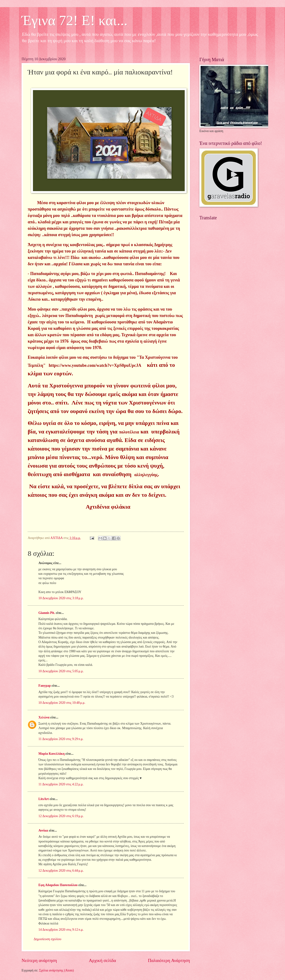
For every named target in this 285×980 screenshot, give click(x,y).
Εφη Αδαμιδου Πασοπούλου (58, 885)
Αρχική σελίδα (102, 960)
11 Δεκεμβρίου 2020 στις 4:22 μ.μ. (61, 784)
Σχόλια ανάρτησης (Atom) (56, 970)
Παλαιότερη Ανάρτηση (169, 960)
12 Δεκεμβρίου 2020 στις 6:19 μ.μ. (61, 816)
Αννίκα (43, 830)
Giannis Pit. (47, 613)
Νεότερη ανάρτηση (39, 960)
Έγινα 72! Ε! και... (75, 20)
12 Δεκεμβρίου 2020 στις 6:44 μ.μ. (61, 871)
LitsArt (44, 799)
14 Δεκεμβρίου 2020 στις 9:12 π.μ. (61, 930)
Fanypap (45, 686)
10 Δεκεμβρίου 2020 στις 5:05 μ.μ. (61, 671)
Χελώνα (44, 717)
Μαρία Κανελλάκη (52, 754)
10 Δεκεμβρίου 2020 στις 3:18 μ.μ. (61, 598)
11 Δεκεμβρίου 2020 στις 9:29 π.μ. (61, 739)
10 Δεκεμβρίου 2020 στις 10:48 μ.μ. (62, 703)
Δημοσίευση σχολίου (48, 939)
